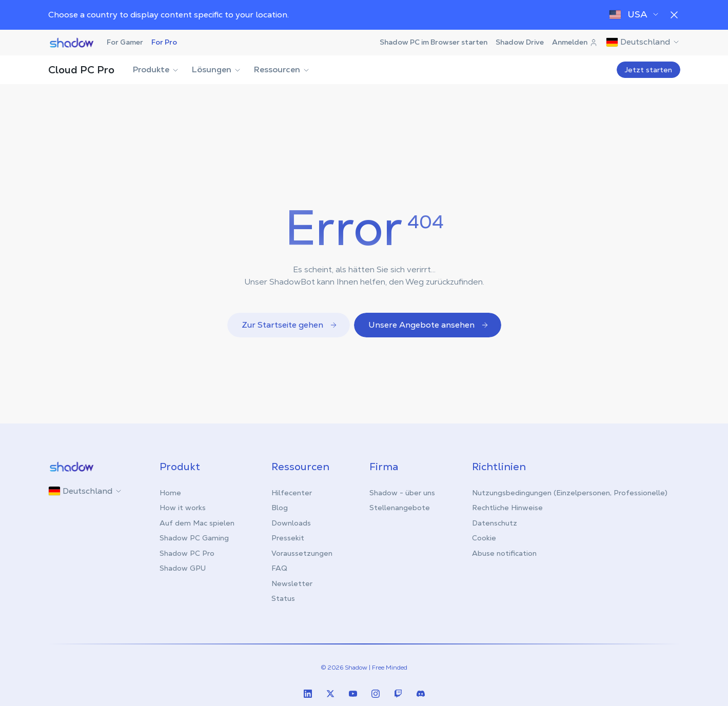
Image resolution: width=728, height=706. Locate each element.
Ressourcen (282, 69)
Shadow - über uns (402, 493)
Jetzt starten (648, 70)
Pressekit (288, 538)
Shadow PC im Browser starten (434, 42)
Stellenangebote (400, 508)
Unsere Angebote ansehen (429, 325)
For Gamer (125, 42)
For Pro (164, 42)
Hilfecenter (292, 493)
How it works (183, 508)
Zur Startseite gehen (290, 325)
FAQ (279, 568)
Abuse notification (504, 553)
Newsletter (292, 583)
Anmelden (575, 42)
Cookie (484, 538)
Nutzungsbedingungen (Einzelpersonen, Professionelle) (570, 493)
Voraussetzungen (302, 553)
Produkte (156, 69)
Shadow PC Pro (187, 553)
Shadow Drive (520, 42)
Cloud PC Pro (81, 70)
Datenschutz (495, 523)
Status (283, 598)
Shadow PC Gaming (194, 538)
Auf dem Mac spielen (197, 523)
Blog (280, 508)
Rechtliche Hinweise (507, 508)
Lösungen (217, 69)
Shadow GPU (183, 568)
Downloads (291, 523)
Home (170, 493)
